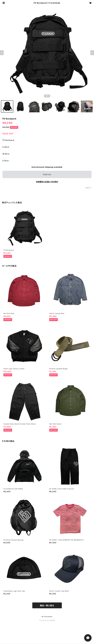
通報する (89, 188)
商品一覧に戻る (47, 605)
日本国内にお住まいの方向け (47, 182)
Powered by (47, 620)
